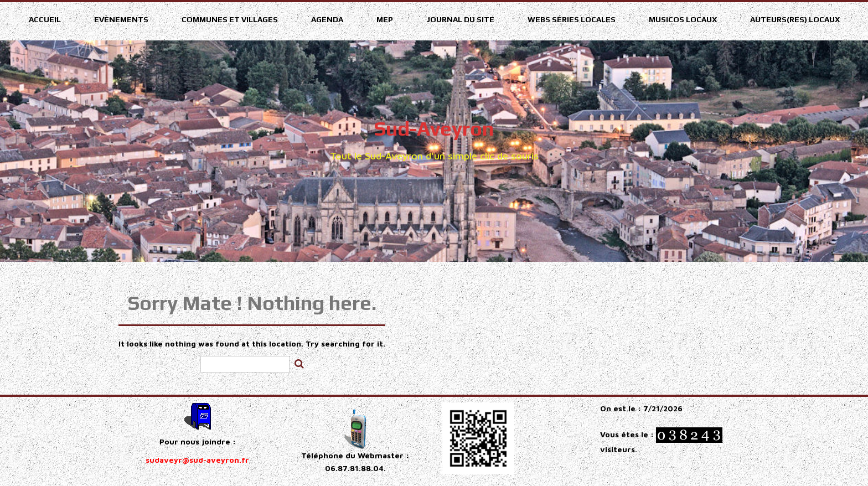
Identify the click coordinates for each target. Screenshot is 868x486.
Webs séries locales (572, 19)
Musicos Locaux (683, 19)
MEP (385, 19)
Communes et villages (230, 19)
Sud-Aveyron (434, 128)
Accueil (45, 19)
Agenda (327, 19)
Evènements (121, 19)
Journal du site (460, 19)
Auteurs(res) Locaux (795, 19)
